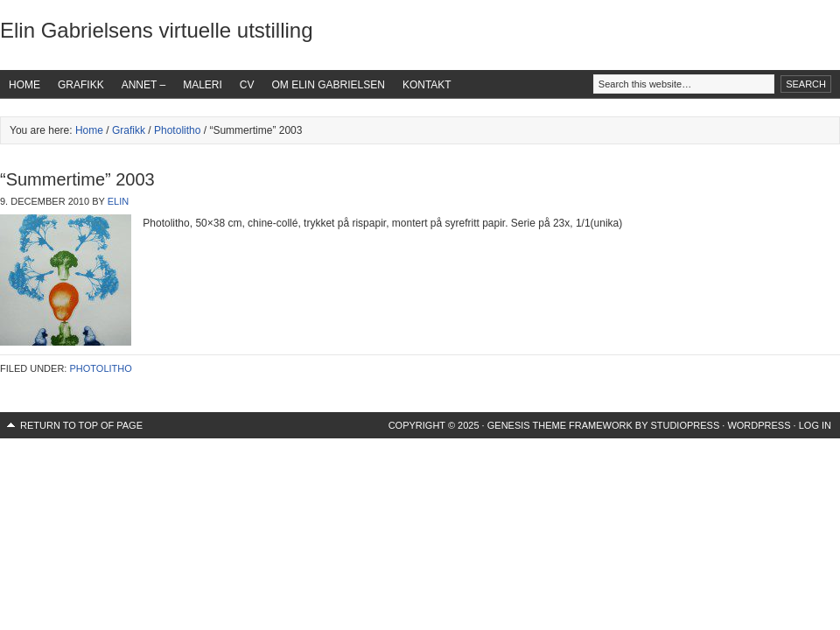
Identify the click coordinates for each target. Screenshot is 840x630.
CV (247, 85)
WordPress (759, 425)
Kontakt (427, 85)
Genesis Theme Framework (560, 425)
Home (24, 85)
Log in (815, 425)
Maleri (203, 85)
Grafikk (81, 85)
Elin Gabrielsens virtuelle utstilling (157, 30)
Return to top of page (81, 425)
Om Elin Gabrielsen (329, 85)
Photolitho (177, 130)
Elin (118, 201)
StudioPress (685, 425)
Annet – (143, 85)
